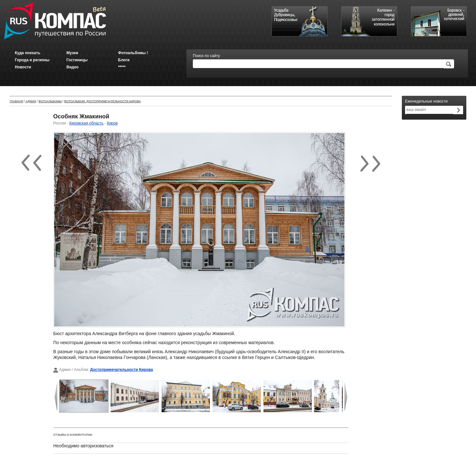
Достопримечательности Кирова (121, 370)
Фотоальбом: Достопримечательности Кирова (103, 101)
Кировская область (86, 123)
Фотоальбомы (50, 101)
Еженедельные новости (426, 101)
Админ (31, 101)
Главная (16, 101)
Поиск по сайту (206, 56)
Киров (112, 123)
